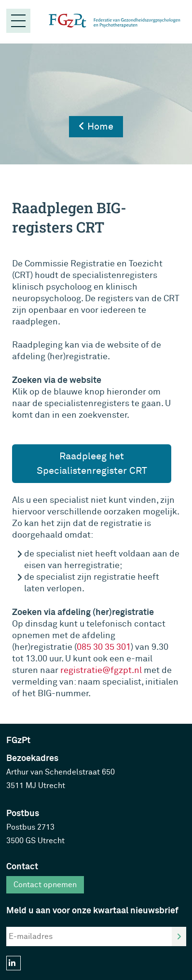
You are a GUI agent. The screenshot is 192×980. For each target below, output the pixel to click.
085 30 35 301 (104, 647)
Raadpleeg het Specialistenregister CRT (92, 463)
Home (96, 126)
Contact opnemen (45, 885)
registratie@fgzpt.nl (101, 670)
